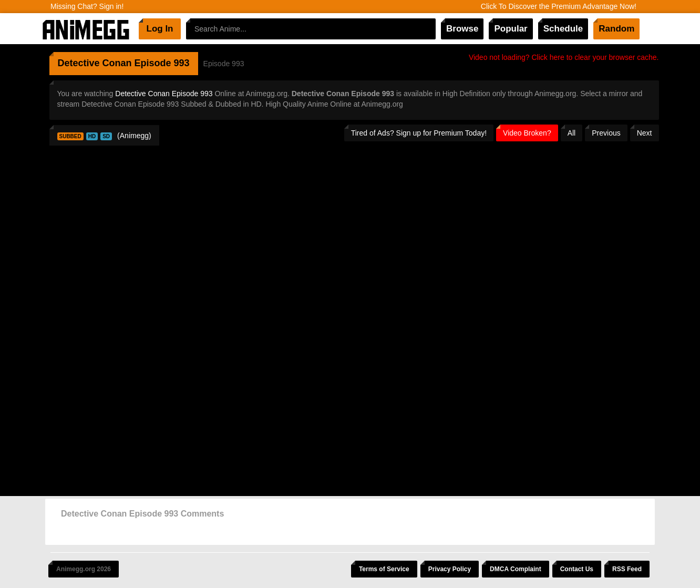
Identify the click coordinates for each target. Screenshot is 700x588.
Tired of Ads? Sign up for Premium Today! (419, 133)
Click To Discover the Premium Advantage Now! (559, 6)
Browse (462, 29)
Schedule (563, 29)
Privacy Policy (450, 569)
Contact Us (577, 569)
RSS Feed (627, 569)
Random (616, 29)
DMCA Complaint (516, 569)
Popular (511, 29)
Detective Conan (95, 63)
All (572, 133)
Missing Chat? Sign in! (87, 6)
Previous (606, 133)
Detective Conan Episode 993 (164, 94)
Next (645, 133)
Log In (160, 29)
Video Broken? (527, 133)
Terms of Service (384, 569)
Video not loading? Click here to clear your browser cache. (564, 57)
